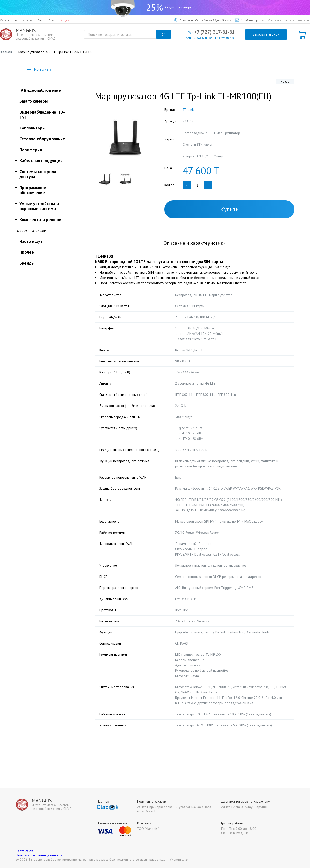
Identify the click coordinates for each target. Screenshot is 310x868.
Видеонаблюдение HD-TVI (42, 114)
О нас (52, 20)
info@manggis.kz (250, 20)
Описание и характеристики (195, 243)
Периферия (31, 150)
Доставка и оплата (281, 20)
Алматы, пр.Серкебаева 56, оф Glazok (203, 20)
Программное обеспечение (33, 190)
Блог (41, 20)
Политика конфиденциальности (39, 855)
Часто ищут (31, 241)
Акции (65, 20)
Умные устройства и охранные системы (39, 206)
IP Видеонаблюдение (40, 90)
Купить (229, 209)
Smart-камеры (34, 101)
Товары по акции (31, 230)
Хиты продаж (9, 20)
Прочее (27, 252)
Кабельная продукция (41, 161)
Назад (285, 81)
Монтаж (28, 20)
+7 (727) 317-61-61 (214, 32)
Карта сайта (25, 851)
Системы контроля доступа (38, 174)
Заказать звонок (266, 34)
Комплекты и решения (41, 219)
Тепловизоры (32, 128)
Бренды (27, 263)
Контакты (304, 20)
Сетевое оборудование (42, 139)
